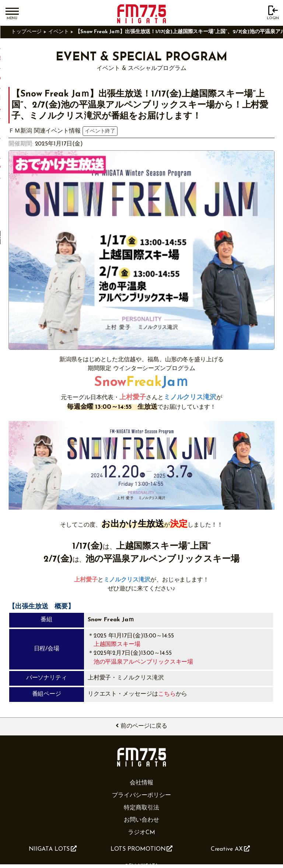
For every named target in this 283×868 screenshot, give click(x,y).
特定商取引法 (141, 808)
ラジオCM (141, 833)
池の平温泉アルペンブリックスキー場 (144, 662)
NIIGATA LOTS (53, 849)
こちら (167, 694)
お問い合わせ (141, 820)
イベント (59, 32)
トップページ (27, 32)
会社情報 (141, 783)
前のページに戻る (141, 726)
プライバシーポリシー (141, 795)
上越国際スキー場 (117, 644)
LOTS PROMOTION (142, 849)
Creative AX (230, 849)
